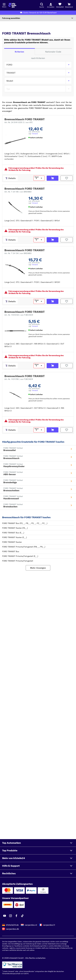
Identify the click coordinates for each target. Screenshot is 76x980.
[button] (38, 843)
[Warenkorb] (69, 5)
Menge (37, 177)
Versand (35, 134)
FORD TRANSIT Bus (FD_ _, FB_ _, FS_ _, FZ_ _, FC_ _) (25, 523)
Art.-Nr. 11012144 (19, 315)
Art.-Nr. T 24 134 (18, 253)
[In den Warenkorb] (53, 178)
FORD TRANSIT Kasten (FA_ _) (15, 528)
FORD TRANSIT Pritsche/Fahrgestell (18, 561)
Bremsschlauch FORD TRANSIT (25, 119)
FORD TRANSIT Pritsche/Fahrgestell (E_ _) (20, 556)
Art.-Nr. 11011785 (19, 379)
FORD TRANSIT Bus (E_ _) (13, 533)
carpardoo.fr (49, 925)
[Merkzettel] (60, 5)
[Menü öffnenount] (4, 4)
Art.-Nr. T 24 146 (18, 192)
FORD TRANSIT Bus (11, 551)
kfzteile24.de (12, 925)
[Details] (11, 178)
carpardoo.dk (13, 929)
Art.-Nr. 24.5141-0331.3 (19, 122)
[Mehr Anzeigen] (38, 568)
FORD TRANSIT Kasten (12, 542)
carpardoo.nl (31, 925)
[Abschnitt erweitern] (38, 18)
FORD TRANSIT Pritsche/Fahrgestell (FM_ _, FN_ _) (24, 547)
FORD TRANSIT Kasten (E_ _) (14, 537)
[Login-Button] (51, 5)
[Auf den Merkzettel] (67, 178)
